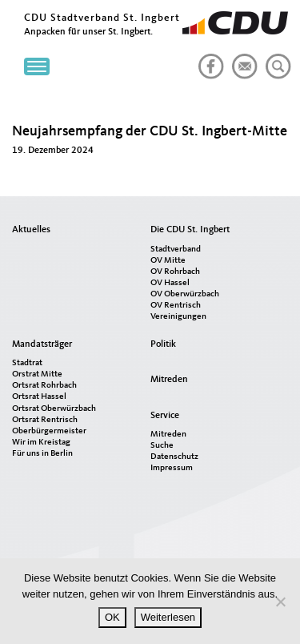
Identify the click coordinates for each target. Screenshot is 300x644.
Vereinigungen (178, 317)
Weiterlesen (168, 617)
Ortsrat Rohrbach (44, 386)
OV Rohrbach (175, 272)
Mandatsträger (42, 344)
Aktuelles (31, 230)
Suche (162, 446)
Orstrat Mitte (37, 374)
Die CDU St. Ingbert (190, 230)
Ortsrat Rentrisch (45, 420)
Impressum (172, 468)
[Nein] (280, 602)
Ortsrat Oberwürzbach (54, 409)
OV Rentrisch (176, 306)
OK (112, 617)
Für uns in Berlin (42, 454)
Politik (163, 344)
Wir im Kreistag (41, 443)
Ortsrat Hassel (39, 397)
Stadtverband (176, 250)
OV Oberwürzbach (185, 294)
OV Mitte (168, 261)
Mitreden (169, 380)
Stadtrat (27, 363)
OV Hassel (170, 283)
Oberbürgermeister (49, 431)
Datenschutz (174, 457)
